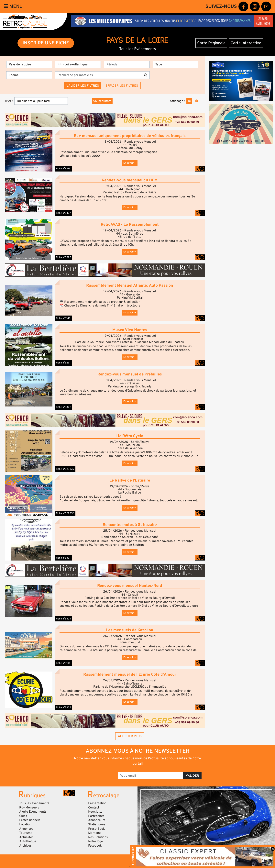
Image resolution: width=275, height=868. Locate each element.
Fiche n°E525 (64, 257)
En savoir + (130, 163)
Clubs (23, 816)
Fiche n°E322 (64, 407)
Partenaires (96, 816)
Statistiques (97, 824)
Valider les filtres (83, 86)
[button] (29, 151)
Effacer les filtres (122, 86)
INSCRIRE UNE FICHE (46, 43)
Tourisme (26, 833)
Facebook (95, 846)
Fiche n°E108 (63, 663)
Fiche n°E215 (63, 169)
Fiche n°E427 (63, 213)
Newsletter (96, 812)
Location (25, 824)
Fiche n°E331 (63, 558)
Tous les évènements (34, 803)
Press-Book (97, 829)
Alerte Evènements (33, 812)
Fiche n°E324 (64, 619)
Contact (94, 807)
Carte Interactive (246, 43)
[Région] (29, 64)
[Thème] (29, 75)
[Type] (176, 64)
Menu (13, 6)
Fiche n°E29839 (65, 469)
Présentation (97, 803)
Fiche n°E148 (63, 318)
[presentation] (88, 774)
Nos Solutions (98, 837)
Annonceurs (97, 820)
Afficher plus (130, 736)
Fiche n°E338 (64, 707)
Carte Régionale (211, 43)
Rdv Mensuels (29, 807)
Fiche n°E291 (63, 363)
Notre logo (96, 841)
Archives (25, 846)
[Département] (78, 64)
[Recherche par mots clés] (98, 75)
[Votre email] (151, 776)
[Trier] (41, 101)
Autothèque (28, 841)
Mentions (95, 833)
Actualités (26, 837)
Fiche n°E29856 (65, 513)
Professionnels (30, 820)
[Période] (127, 64)
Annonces (26, 829)
